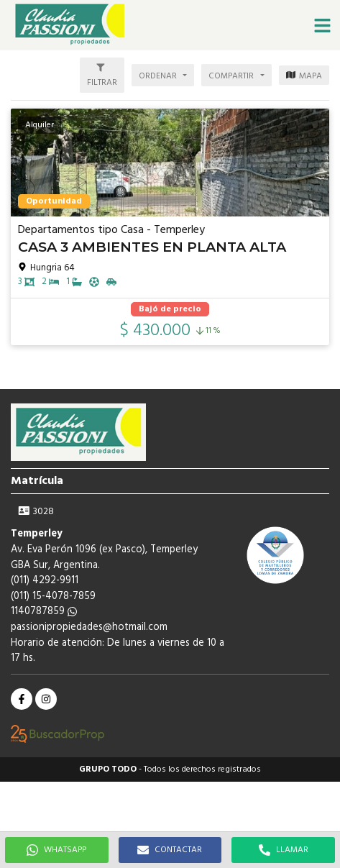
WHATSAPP (56, 850)
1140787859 (44, 612)
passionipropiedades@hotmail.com (89, 627)
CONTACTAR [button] (170, 850)
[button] (322, 25)
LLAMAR (284, 850)
